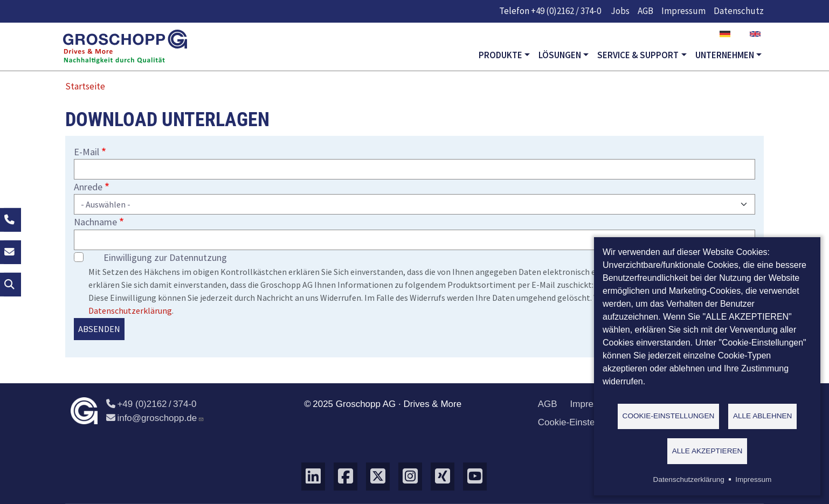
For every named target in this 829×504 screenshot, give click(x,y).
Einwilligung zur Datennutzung (165, 257)
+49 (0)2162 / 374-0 (566, 11)
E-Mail (87, 152)
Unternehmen (725, 55)
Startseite (85, 86)
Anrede (88, 187)
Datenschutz (739, 11)
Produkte (500, 55)
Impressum (683, 11)
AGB (645, 11)
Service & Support (638, 55)
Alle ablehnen (763, 415)
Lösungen (560, 55)
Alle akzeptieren (707, 450)
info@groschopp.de (155, 418)
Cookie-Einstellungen (581, 422)
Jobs (620, 11)
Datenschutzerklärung (130, 310)
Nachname (95, 222)
